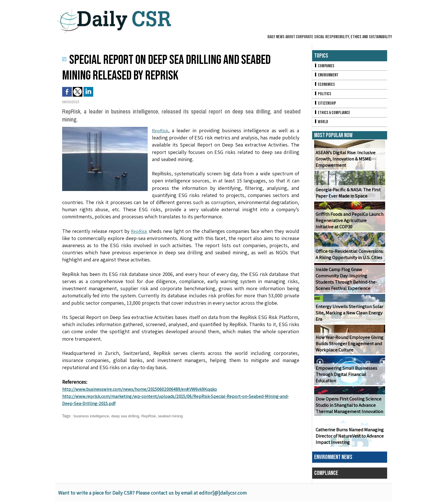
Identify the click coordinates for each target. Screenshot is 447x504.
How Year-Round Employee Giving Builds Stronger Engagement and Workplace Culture (348, 346)
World (321, 124)
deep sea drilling (127, 416)
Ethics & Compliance (333, 114)
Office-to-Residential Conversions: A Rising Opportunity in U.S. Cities (349, 257)
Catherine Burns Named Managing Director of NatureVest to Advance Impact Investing (349, 439)
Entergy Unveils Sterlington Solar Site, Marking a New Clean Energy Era (348, 315)
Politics (323, 95)
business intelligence (92, 416)
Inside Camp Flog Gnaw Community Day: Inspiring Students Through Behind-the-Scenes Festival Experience (350, 282)
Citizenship (326, 105)
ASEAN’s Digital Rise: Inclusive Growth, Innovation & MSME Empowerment (344, 161)
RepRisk (160, 130)
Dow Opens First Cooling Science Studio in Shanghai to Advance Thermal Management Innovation (349, 408)
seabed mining (174, 416)
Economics (325, 85)
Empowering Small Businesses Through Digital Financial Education (345, 377)
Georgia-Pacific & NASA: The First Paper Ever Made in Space (347, 195)
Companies (325, 66)
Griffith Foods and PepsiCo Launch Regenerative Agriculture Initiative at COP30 (349, 223)
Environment (327, 76)
